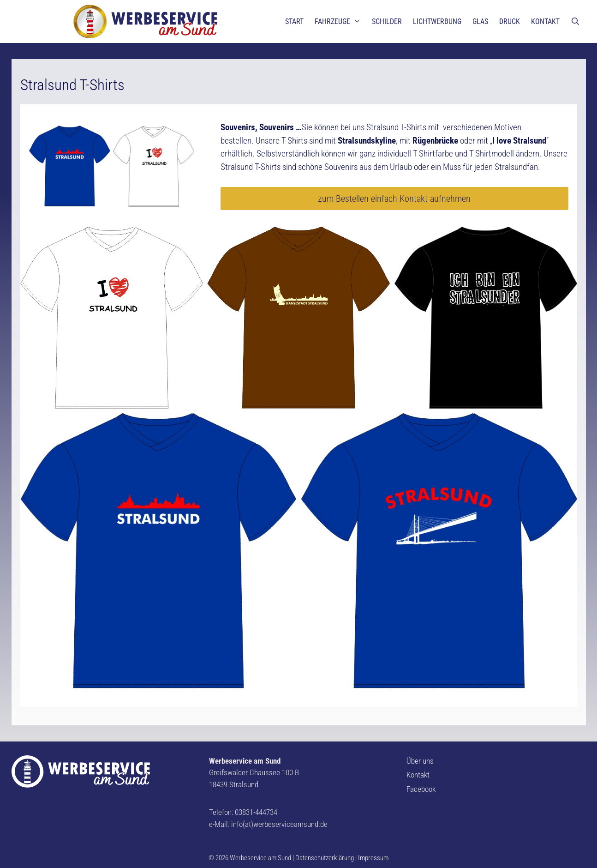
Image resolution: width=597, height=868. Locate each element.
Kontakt (418, 775)
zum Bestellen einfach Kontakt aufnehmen (394, 199)
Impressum (373, 858)
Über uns (420, 761)
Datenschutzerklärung (325, 858)
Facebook (421, 789)
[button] (15, 14)
